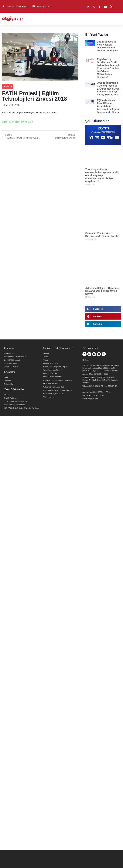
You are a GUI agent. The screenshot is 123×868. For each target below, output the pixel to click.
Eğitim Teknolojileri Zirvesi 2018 (17, 122)
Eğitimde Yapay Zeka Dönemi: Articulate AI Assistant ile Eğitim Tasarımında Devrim (109, 106)
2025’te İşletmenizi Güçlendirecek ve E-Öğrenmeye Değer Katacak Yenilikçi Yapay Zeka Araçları (109, 89)
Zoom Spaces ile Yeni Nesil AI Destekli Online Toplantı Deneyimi (108, 46)
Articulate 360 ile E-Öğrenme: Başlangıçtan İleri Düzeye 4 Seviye (102, 291)
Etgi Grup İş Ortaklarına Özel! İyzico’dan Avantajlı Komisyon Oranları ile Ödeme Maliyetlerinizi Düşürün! (108, 68)
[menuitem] (120, 6)
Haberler (8, 87)
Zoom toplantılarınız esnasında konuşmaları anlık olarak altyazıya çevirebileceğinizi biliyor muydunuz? (102, 175)
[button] (103, 309)
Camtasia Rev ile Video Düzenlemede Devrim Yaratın (102, 235)
